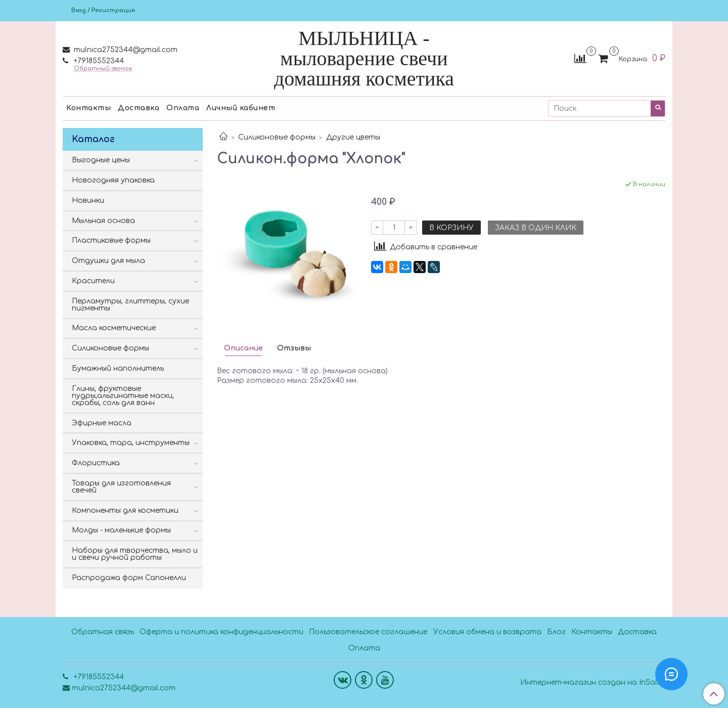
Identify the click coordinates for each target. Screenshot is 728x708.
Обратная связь (103, 632)
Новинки (88, 201)
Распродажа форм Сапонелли (129, 578)
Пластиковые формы (111, 240)
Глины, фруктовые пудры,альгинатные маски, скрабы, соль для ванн (123, 396)
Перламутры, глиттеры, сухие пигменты (130, 305)
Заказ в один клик (536, 228)
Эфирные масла (102, 423)
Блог (556, 632)
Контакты (88, 108)
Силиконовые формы (277, 137)
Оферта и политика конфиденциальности (221, 632)
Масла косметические (114, 328)
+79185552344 (98, 61)
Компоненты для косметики (125, 511)
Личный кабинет (241, 108)
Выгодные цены (101, 160)
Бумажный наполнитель (118, 368)
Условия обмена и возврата (487, 632)
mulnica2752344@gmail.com (125, 50)
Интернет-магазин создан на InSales (593, 683)
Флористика (96, 463)
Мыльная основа (103, 221)
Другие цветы (353, 137)
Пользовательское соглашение (368, 632)
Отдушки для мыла (108, 261)
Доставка (139, 108)
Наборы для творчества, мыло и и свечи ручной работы (135, 554)
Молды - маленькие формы (121, 530)
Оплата (183, 108)
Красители (93, 281)
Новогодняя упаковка (113, 180)
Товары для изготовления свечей (121, 487)
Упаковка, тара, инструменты (131, 443)
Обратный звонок (103, 69)
